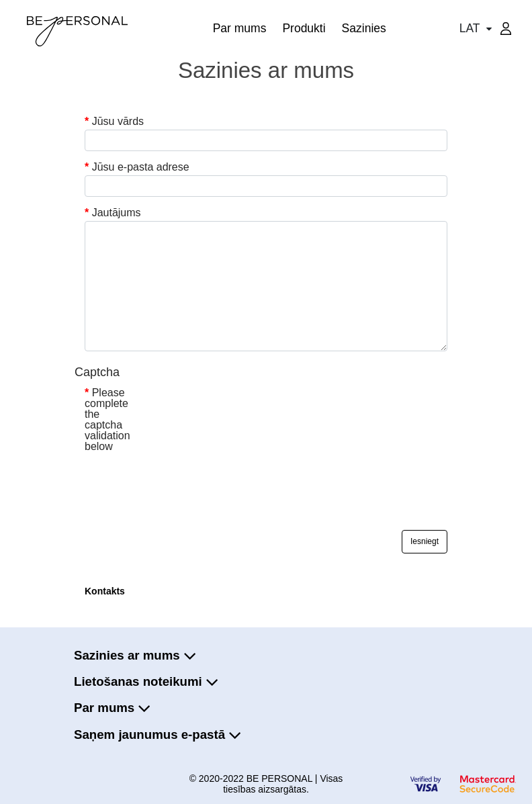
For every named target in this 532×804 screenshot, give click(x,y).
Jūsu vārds (118, 122)
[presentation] (187, 484)
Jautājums (117, 213)
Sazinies (364, 28)
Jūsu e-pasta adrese (141, 167)
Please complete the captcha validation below (107, 420)
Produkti (304, 28)
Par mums (240, 28)
